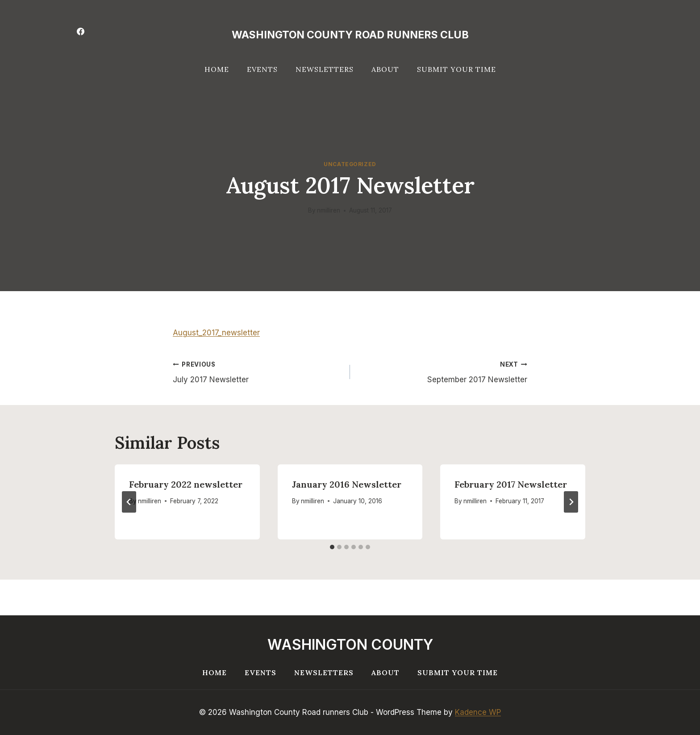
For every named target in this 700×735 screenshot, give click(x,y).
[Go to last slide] (129, 502)
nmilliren (329, 210)
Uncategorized (350, 164)
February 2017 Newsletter (511, 484)
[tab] (332, 547)
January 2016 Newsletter (347, 484)
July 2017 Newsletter (258, 371)
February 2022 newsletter (186, 484)
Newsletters (325, 69)
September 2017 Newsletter (442, 371)
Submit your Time (456, 69)
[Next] (571, 502)
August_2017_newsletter (216, 333)
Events (262, 69)
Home (217, 69)
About (385, 69)
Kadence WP (478, 712)
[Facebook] (80, 31)
